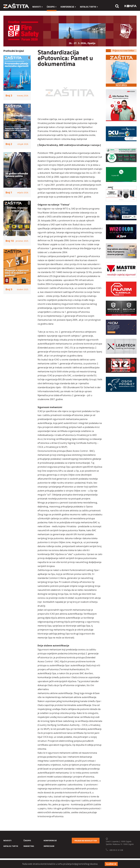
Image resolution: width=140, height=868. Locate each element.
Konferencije (68, 7)
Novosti (38, 7)
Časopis (52, 7)
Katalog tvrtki (89, 7)
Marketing (38, 12)
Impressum (54, 12)
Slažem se (111, 864)
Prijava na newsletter (86, 841)
